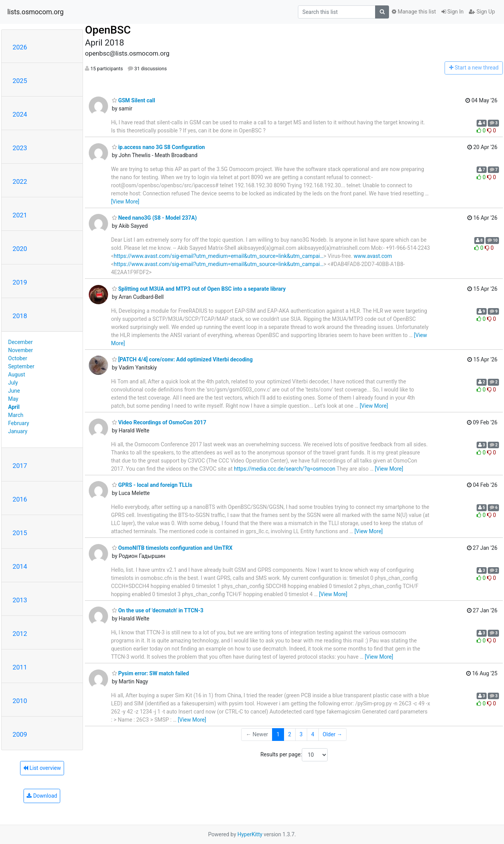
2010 (20, 701)
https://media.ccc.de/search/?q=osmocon (285, 469)
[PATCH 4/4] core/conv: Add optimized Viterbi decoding (182, 359)
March (16, 415)
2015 (20, 533)
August (17, 375)
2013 (20, 600)
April (14, 407)
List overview (42, 768)
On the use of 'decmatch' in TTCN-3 (158, 610)
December (20, 342)
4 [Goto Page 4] (313, 734)
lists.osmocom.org (36, 12)
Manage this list (414, 12)
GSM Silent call (134, 100)
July (13, 383)
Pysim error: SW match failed (151, 673)
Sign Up (482, 12)
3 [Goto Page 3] (301, 734)
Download (42, 796)
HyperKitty (250, 834)
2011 (20, 667)
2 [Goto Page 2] (289, 734)
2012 (20, 634)
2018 (20, 316)
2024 (20, 114)
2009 (20, 734)
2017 (20, 466)
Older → (332, 734)
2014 (20, 566)
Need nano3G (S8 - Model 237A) (154, 218)
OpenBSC (108, 30)
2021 (20, 215)
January (18, 431)
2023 (20, 148)
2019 (20, 282)
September (21, 366)
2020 (20, 249)
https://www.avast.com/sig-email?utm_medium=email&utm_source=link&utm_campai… (219, 256)
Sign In (453, 12)
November (20, 350)
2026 (20, 47)
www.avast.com (373, 256)
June (14, 391)
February (19, 423)
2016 (20, 499)
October (18, 358)
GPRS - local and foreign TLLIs (152, 485)
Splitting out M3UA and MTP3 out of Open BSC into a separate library (199, 289)
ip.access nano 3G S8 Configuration (158, 147)
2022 (20, 181)
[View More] (125, 202)
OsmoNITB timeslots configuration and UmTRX (172, 548)
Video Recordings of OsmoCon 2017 (159, 422)
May (13, 399)
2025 (20, 81)
